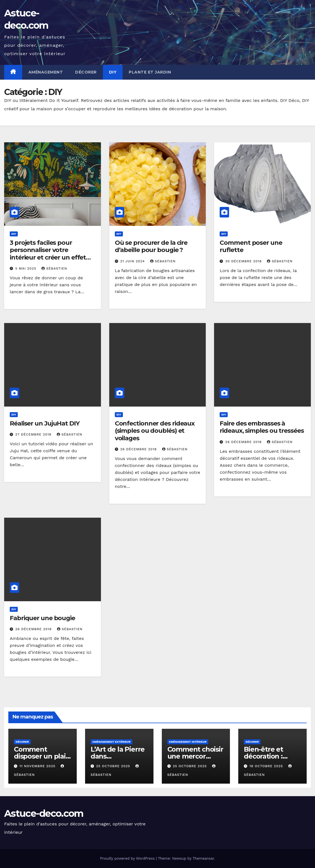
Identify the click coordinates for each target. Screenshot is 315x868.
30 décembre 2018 (244, 261)
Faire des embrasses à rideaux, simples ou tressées (262, 427)
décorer (22, 742)
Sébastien (54, 268)
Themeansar (203, 858)
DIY (113, 72)
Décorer (86, 72)
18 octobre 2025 (267, 766)
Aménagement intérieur (188, 742)
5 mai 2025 (26, 268)
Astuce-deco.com (44, 813)
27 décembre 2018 (34, 434)
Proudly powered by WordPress (128, 858)
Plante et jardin (150, 72)
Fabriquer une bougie (42, 618)
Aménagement (46, 72)
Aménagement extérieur (111, 742)
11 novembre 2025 (38, 766)
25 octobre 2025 (114, 766)
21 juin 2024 (133, 261)
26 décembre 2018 (139, 449)
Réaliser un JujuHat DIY (45, 423)
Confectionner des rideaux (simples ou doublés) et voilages (155, 431)
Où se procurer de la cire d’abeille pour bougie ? (151, 246)
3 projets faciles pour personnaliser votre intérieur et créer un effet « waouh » (48, 254)
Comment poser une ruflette (251, 246)
